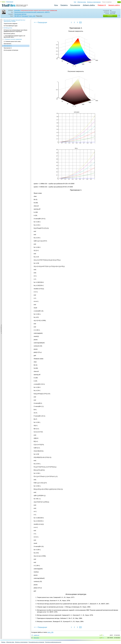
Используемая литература (11, 50)
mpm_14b (32, 16)
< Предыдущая (42, 22)
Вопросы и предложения (94, 2)
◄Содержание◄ (1, 48)
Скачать (110, 16)
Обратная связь (82, 2)
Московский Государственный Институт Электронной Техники (14, 21)
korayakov (17, 10)
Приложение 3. (8, 48)
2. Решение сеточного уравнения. (13, 39)
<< (35, 22)
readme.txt (36, 635)
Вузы (56, 5)
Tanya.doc (36, 638)
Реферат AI (102, 5)
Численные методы (20, 14)
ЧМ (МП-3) (17, 16)
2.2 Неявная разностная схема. (12, 41)
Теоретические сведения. (11, 24)
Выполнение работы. (9, 34)
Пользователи (75, 5)
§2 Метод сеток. (8, 28)
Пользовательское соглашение (36, 642)
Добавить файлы (89, 5)
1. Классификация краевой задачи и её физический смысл (14, 36)
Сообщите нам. (54, 10)
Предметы (64, 5)
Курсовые (25, 16)
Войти (4, 2)
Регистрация (10, 2)
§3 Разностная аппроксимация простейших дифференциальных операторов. (16, 31)
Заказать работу (114, 5)
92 (100, 635)
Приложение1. (8, 44)
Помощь (3, 642)
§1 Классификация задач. (11, 26)
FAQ (75, 2)
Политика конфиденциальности (53, 642)
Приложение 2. (8, 46)
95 (100, 638)
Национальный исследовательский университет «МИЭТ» (32, 12)
